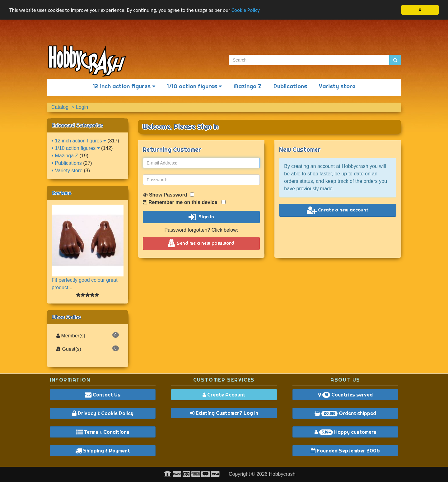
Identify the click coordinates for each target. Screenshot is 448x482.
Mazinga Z (248, 86)
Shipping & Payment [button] (103, 451)
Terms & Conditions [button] (103, 432)
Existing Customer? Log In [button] (224, 413)
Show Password (168, 195)
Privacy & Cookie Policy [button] (103, 413)
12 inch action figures (124, 86)
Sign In (201, 217)
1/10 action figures (194, 86)
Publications (290, 86)
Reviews (61, 193)
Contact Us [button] (103, 395)
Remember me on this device (184, 202)
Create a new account (338, 210)
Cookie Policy (246, 10)
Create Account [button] (224, 395)
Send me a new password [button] (201, 243)
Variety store (337, 86)
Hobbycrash (282, 474)
